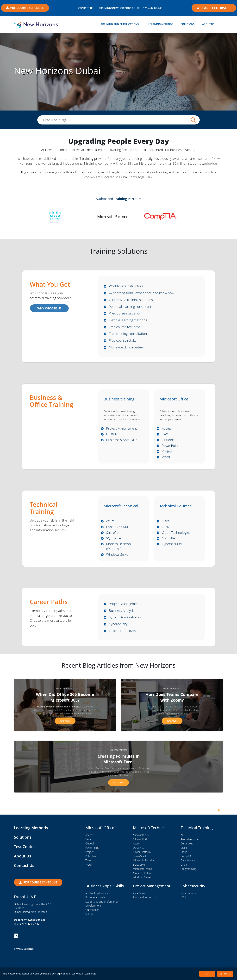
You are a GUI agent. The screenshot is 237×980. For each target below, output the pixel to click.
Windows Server (118, 557)
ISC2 (183, 901)
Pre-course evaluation (125, 314)
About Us (208, 24)
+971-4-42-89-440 (29, 927)
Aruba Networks (190, 843)
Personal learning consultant (130, 307)
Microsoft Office (65, 692)
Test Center (25, 850)
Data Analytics (189, 864)
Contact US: (86, 8)
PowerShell (139, 860)
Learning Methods (161, 24)
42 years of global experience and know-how (141, 293)
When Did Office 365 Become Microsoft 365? (65, 701)
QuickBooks (92, 913)
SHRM (89, 918)
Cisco (166, 523)
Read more (65, 724)
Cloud (184, 856)
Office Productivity (122, 634)
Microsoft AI (140, 843)
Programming (188, 872)
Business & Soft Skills (122, 441)
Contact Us (24, 869)
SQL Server (114, 541)
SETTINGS (225, 974)
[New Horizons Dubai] (37, 24)
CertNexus (187, 847)
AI (182, 839)
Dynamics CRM (117, 529)
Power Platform (142, 856)
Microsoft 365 (141, 839)
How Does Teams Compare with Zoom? (172, 701)
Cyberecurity (118, 627)
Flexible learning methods (128, 321)
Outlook (168, 441)
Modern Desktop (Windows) (118, 549)
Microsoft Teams (142, 872)
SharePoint (114, 535)
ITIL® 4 (111, 436)
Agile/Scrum (140, 897)
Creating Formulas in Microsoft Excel (119, 762)
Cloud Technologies (176, 535)
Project (167, 453)
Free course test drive (125, 328)
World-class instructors (126, 286)
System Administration (126, 620)
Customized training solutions (131, 300)
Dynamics (138, 851)
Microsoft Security (143, 864)
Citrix (166, 529)
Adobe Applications (97, 897)
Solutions (188, 24)
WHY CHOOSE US (49, 308)
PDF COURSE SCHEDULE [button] (25, 8)
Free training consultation (128, 335)
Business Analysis (122, 614)
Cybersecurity (172, 546)
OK (207, 974)
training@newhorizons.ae (30, 923)
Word (166, 459)
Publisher (91, 860)
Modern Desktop (143, 877)
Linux (184, 868)
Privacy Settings (24, 952)
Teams (89, 864)
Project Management (122, 430)
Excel (166, 436)
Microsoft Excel (118, 754)
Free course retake (123, 342)
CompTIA (168, 541)
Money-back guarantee (126, 349)
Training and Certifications (120, 24)
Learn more (91, 974)
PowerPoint (170, 447)
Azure (110, 523)
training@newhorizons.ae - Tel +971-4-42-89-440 (131, 8)
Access (167, 430)
